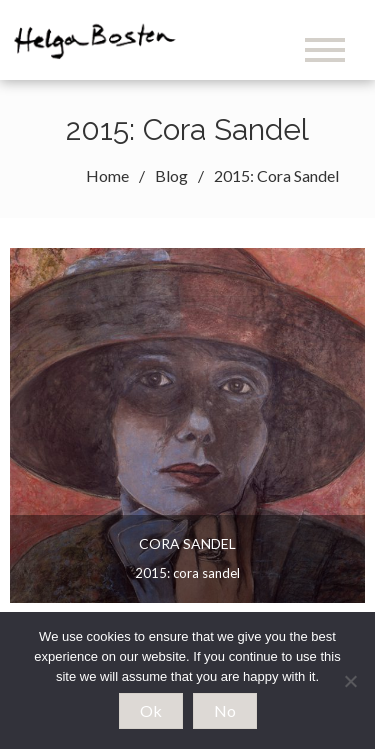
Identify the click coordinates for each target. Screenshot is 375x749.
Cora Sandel (187, 543)
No (225, 710)
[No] (350, 681)
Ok (151, 710)
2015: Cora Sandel (187, 573)
